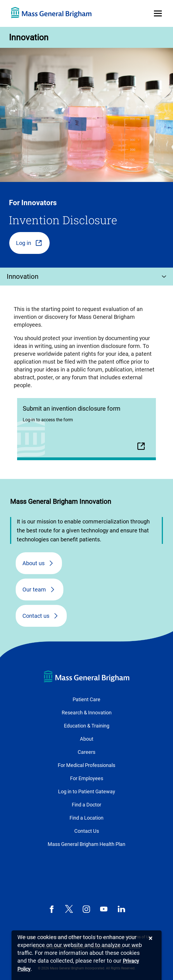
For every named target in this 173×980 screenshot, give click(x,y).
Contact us (36, 616)
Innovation (29, 37)
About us (34, 563)
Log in (24, 243)
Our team (34, 590)
